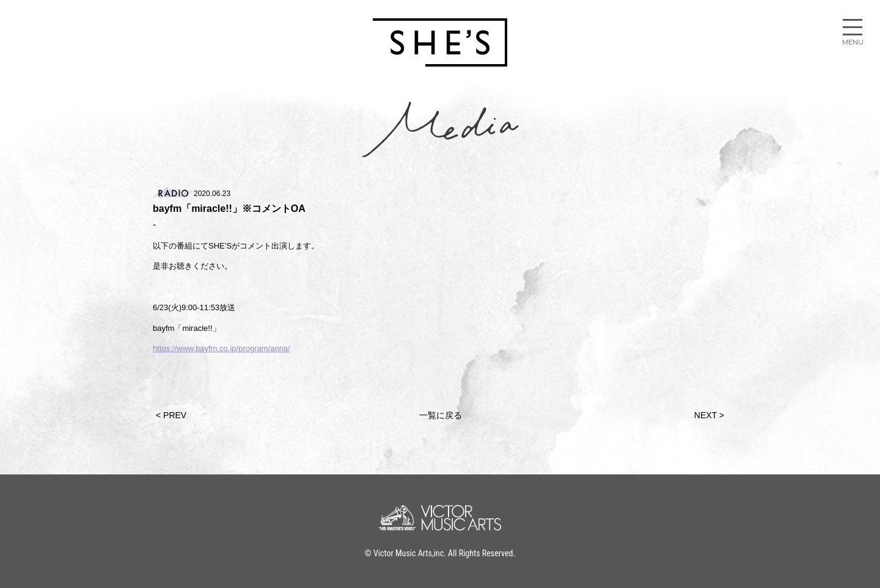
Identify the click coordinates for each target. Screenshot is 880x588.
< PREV (171, 415)
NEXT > (709, 415)
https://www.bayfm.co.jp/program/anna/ (222, 348)
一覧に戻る (441, 415)
